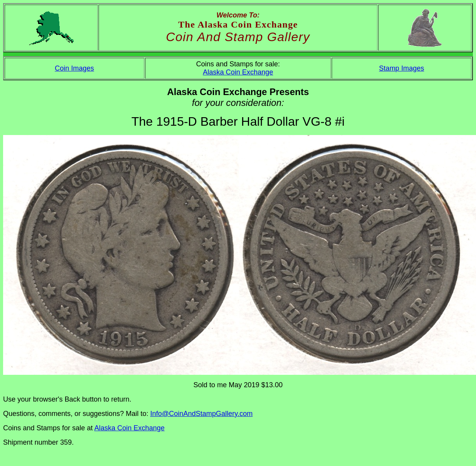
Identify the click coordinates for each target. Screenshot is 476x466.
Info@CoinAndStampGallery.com (201, 414)
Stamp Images (402, 68)
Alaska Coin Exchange (238, 72)
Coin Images (74, 68)
